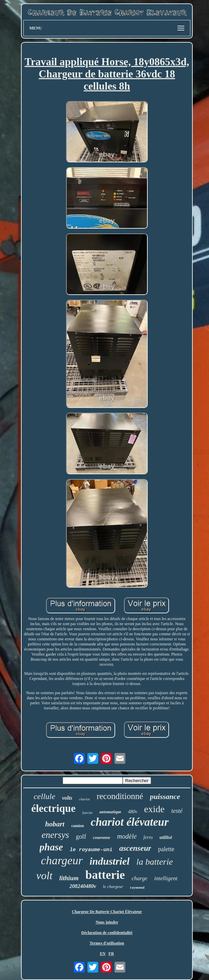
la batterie (155, 862)
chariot (84, 799)
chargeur (62, 860)
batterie (105, 875)
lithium (69, 878)
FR (111, 954)
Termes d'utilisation (107, 943)
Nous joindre (107, 922)
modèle (127, 836)
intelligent (166, 878)
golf (81, 836)
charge (140, 878)
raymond (137, 887)
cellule (44, 796)
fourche (87, 813)
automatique (110, 812)
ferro (148, 837)
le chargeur (113, 886)
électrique (53, 808)
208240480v (83, 886)
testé (177, 811)
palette (166, 849)
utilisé (166, 837)
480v (133, 812)
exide (154, 809)
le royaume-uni (91, 850)
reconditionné (120, 796)
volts (67, 798)
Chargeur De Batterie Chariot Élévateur (107, 912)
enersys (55, 835)
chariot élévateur (130, 822)
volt (44, 875)
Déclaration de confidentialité (107, 933)
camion (77, 826)
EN (103, 954)
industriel (109, 861)
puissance (165, 796)
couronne (101, 837)
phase (51, 847)
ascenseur (135, 848)
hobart (55, 824)
